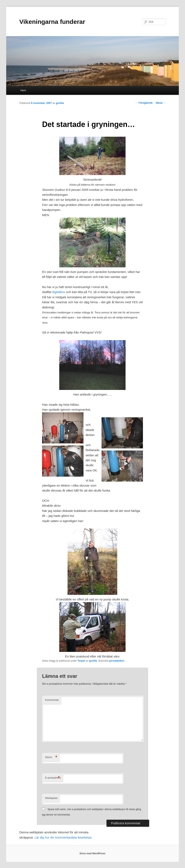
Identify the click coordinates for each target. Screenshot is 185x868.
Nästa (161, 103)
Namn (51, 757)
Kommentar (52, 700)
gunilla (60, 103)
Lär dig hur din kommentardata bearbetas (63, 837)
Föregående (144, 103)
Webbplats (51, 798)
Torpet (81, 661)
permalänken (117, 661)
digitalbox (59, 292)
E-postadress (53, 778)
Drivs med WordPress (92, 853)
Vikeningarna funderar (52, 22)
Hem (23, 90)
